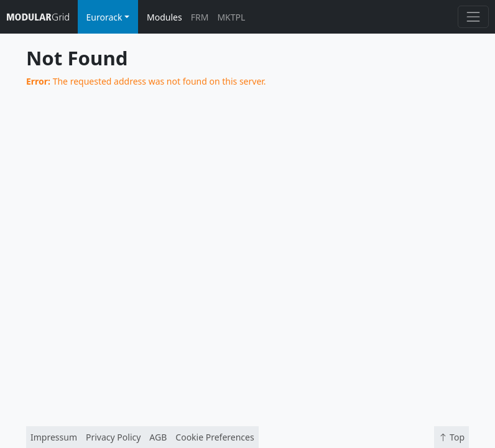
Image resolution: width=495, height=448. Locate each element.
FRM (200, 17)
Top (451, 437)
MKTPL (231, 17)
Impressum (54, 437)
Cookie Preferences (215, 437)
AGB (158, 437)
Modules (164, 17)
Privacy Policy (113, 437)
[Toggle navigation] (473, 16)
